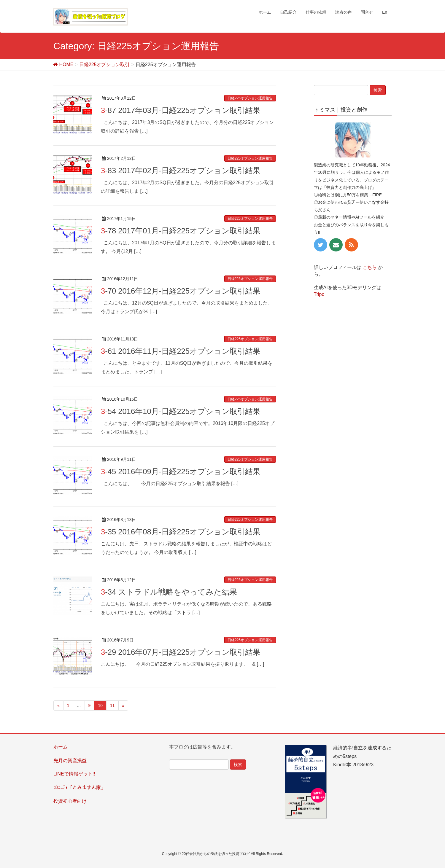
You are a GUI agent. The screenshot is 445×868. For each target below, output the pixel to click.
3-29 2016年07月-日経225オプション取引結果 (181, 652)
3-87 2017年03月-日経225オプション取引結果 (181, 110)
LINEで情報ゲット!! (74, 774)
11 (112, 705)
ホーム (61, 747)
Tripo (319, 294)
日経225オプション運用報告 (250, 98)
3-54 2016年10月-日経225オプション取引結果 (181, 411)
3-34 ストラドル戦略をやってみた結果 (169, 592)
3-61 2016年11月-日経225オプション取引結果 (181, 351)
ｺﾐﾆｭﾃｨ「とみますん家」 (80, 787)
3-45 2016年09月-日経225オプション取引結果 (181, 472)
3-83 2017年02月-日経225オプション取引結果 (181, 171)
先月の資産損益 (70, 761)
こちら (370, 267)
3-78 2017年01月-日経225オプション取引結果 (181, 231)
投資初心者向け (70, 801)
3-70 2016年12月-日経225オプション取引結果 (181, 291)
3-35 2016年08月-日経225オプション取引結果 (181, 532)
